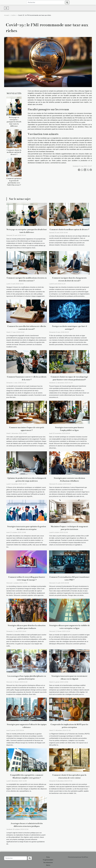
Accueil (6, 15)
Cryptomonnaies (48, 860)
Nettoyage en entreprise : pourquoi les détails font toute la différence (14, 122)
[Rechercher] (46, 2)
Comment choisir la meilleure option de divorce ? (14, 152)
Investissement (48, 862)
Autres (13, 15)
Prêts (48, 857)
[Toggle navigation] (6, 8)
